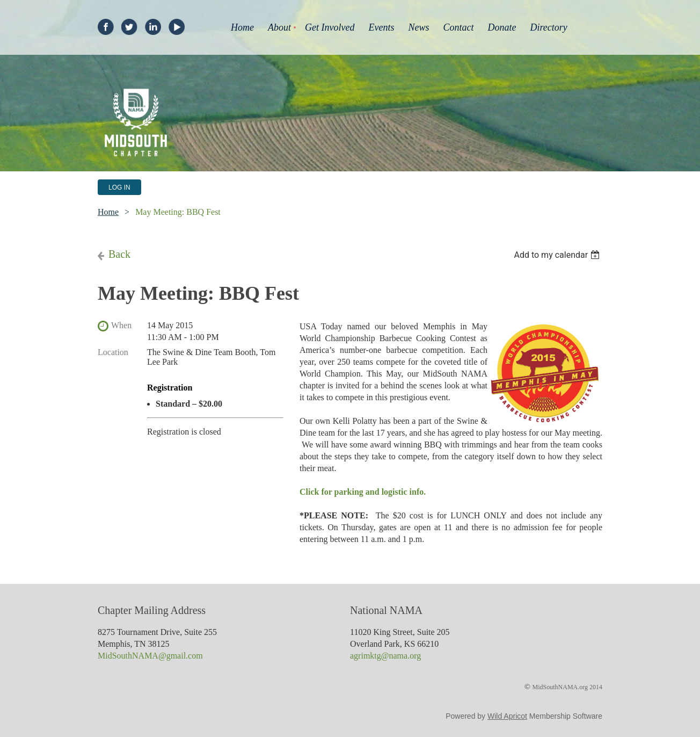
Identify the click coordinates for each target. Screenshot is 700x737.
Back (119, 254)
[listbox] (558, 255)
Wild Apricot (507, 716)
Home (108, 212)
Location (113, 352)
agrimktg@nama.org (385, 656)
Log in (119, 187)
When (121, 325)
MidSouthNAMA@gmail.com (150, 656)
